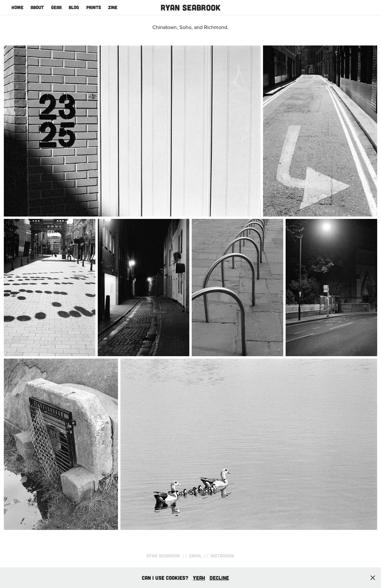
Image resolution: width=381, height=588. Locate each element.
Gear (56, 7)
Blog (74, 7)
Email (195, 556)
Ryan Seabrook (191, 7)
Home (17, 7)
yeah (199, 578)
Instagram (222, 556)
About (37, 7)
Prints (94, 7)
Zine (113, 7)
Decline (219, 578)
